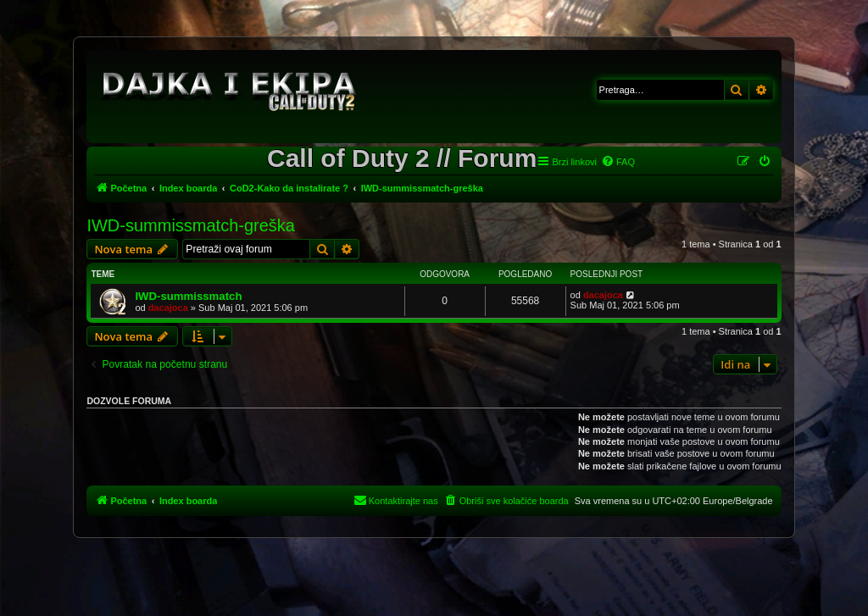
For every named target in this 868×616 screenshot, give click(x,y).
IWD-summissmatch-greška (191, 225)
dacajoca (168, 308)
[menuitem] (618, 162)
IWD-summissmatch (188, 296)
